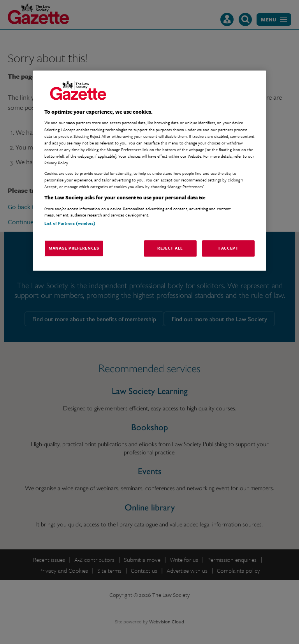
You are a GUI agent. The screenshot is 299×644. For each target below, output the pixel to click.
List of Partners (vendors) (70, 223)
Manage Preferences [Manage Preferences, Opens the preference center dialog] (74, 248)
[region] (149, 171)
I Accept (229, 248)
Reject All (170, 248)
